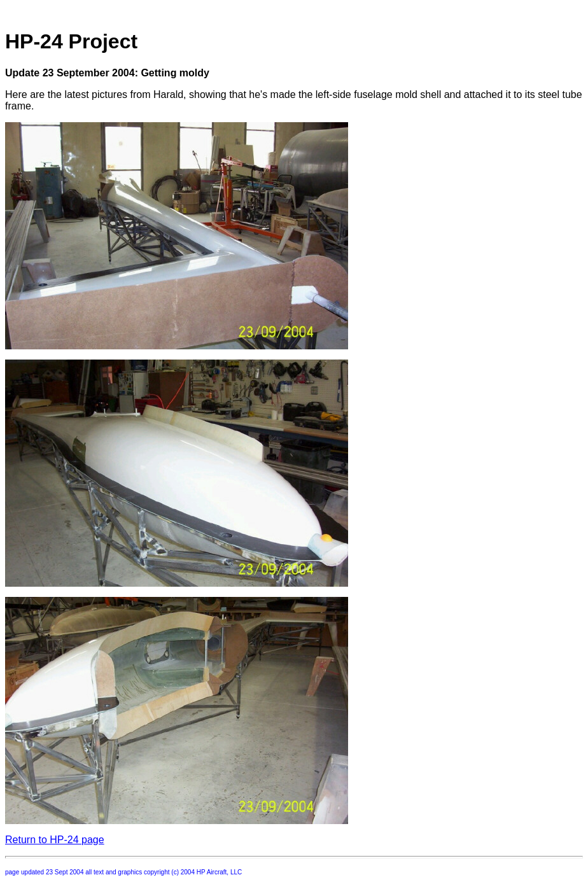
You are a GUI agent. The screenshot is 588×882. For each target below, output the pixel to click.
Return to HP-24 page (55, 840)
